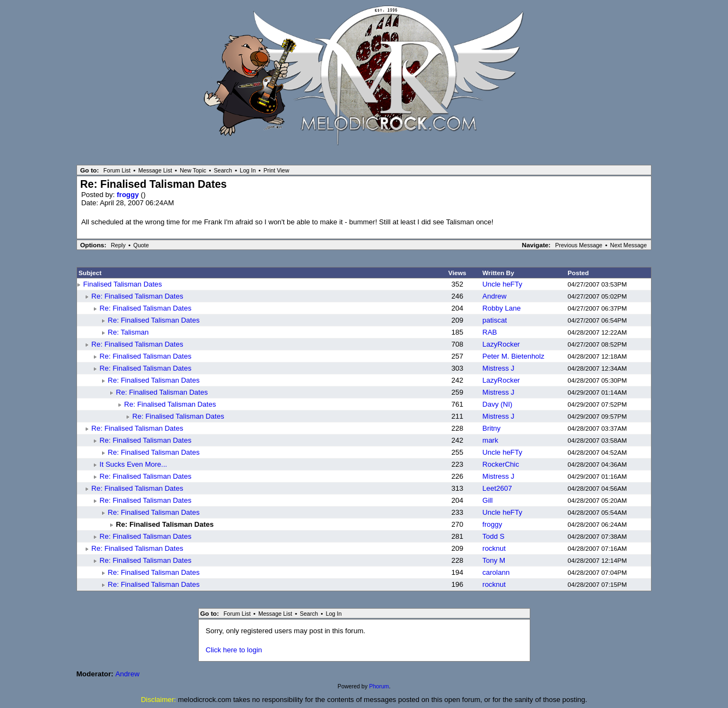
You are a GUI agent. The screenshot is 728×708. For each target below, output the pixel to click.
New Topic (193, 170)
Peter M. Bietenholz (513, 356)
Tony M (494, 560)
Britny (491, 428)
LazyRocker (501, 344)
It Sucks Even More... (133, 464)
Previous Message (579, 245)
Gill (487, 500)
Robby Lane (501, 308)
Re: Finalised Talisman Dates (137, 296)
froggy (129, 195)
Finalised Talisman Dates (122, 284)
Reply (118, 245)
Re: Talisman (128, 332)
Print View (276, 170)
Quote (141, 245)
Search (223, 170)
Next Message (628, 245)
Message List (155, 170)
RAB (490, 332)
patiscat (495, 320)
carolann (496, 572)
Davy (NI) (497, 404)
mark (490, 440)
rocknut (494, 548)
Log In (248, 170)
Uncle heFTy (502, 284)
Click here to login (234, 650)
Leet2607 (497, 488)
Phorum (379, 686)
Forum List (117, 170)
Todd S (493, 536)
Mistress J (498, 368)
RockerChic (501, 464)
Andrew (494, 296)
